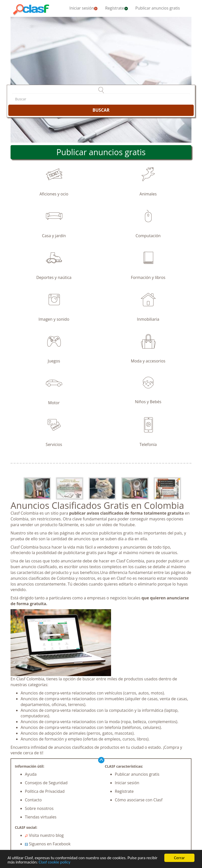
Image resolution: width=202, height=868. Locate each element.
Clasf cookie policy (55, 862)
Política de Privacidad (45, 791)
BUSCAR (101, 110)
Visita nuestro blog (44, 835)
